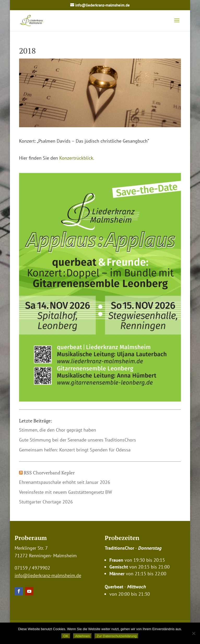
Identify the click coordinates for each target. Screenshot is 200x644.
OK (66, 636)
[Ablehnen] (193, 633)
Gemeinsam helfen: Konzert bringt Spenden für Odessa (75, 450)
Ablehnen (83, 636)
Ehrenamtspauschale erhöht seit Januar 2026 (65, 482)
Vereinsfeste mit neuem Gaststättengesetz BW (66, 492)
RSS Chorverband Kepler (49, 473)
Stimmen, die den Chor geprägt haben (58, 430)
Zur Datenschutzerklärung (117, 636)
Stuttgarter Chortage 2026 (46, 502)
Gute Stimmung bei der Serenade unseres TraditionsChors (78, 440)
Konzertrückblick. (77, 158)
